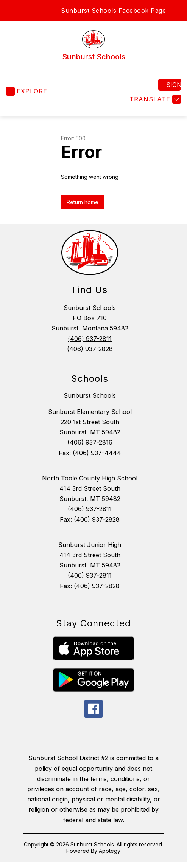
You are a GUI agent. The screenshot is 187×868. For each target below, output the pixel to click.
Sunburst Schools (90, 395)
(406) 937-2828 (90, 349)
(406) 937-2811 (90, 339)
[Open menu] (27, 91)
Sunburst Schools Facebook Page (113, 11)
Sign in (174, 85)
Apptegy (110, 851)
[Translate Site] (154, 99)
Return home (83, 202)
